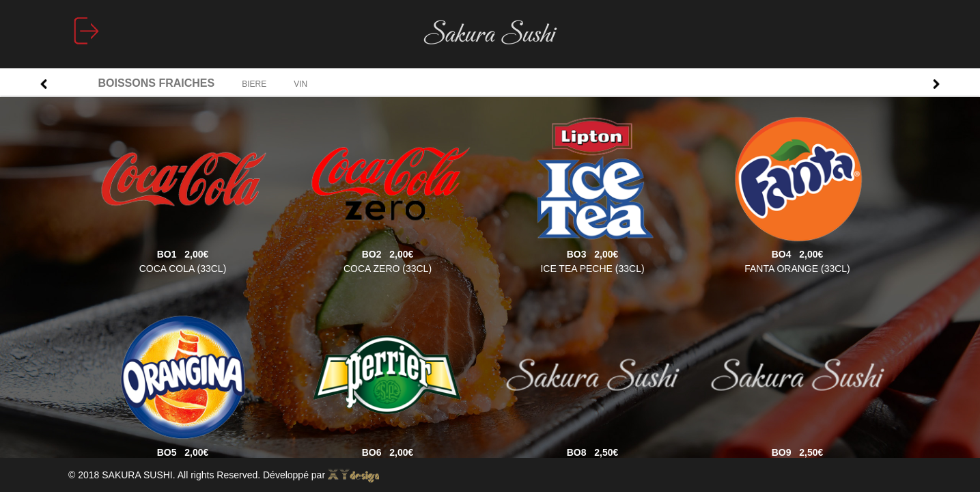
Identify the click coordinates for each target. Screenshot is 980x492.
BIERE (254, 84)
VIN (300, 84)
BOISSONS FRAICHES (157, 83)
